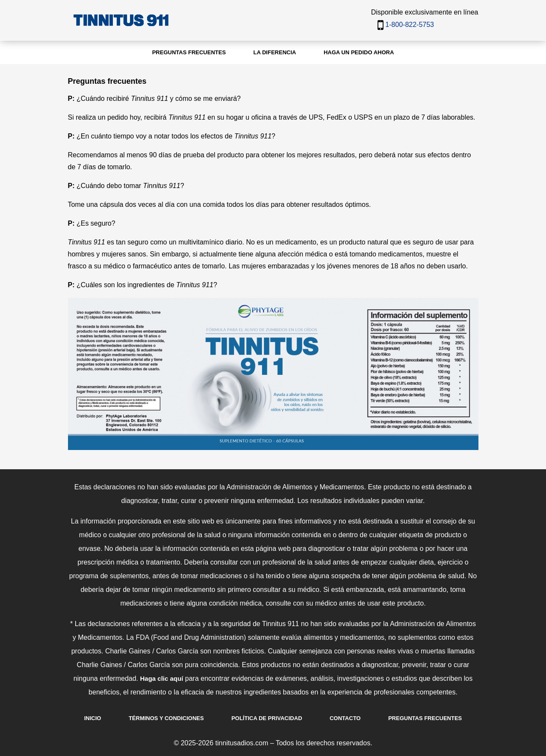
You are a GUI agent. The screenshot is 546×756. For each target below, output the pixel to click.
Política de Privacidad (267, 718)
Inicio (93, 718)
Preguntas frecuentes (189, 52)
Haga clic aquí (161, 678)
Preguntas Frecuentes (425, 718)
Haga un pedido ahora (359, 52)
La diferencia (275, 52)
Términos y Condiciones (166, 718)
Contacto (345, 718)
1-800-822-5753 (410, 25)
